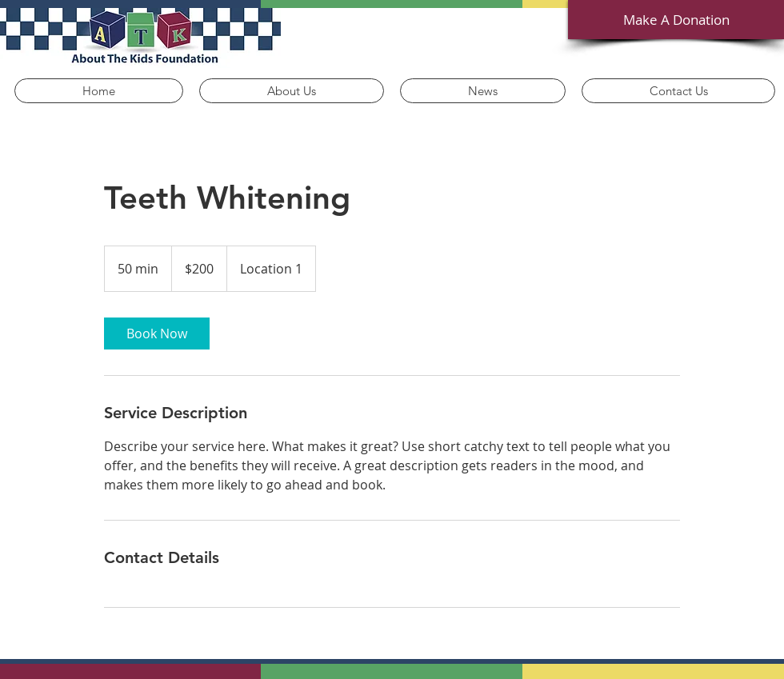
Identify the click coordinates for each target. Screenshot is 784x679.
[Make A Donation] (676, 20)
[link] (157, 334)
